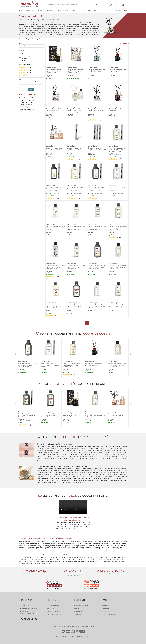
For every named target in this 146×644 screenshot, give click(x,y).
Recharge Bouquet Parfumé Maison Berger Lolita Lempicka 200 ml (118, 228)
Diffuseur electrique (26, 105)
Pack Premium (106, 611)
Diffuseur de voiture (26, 102)
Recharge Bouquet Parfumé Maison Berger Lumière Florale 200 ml (76, 267)
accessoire (26, 56)
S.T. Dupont (67, 10)
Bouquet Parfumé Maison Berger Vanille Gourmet (96, 110)
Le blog (77, 609)
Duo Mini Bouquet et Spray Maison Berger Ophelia (55, 149)
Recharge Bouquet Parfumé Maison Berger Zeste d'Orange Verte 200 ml (118, 306)
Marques (108, 10)
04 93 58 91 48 (25, 606)
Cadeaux (100, 10)
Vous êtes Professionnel (109, 615)
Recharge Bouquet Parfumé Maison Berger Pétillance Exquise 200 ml (118, 267)
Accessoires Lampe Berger (28, 98)
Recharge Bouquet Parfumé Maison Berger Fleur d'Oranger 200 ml (97, 228)
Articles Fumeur (25, 10)
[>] (131, 354)
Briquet (43, 10)
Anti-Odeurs (92, 10)
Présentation (106, 606)
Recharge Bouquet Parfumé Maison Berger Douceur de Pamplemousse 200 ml (76, 228)
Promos (124, 10)
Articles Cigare (52, 10)
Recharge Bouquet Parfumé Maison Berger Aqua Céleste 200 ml (55, 228)
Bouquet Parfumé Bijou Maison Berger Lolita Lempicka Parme (75, 71)
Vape (74, 10)
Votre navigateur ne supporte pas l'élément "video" (73, 507)
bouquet (25, 58)
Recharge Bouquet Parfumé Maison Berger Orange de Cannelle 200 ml (97, 267)
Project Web (87, 636)
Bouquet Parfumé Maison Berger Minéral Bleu (96, 71)
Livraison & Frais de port (54, 615)
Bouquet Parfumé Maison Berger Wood (117, 110)
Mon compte (51, 609)
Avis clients (78, 615)
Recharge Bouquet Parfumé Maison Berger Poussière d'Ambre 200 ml (55, 306)
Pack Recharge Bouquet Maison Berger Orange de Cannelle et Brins (55, 189)
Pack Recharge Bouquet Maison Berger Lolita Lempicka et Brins (117, 150)
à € (32, 82)
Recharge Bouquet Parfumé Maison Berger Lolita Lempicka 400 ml (55, 267)
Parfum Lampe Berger (26, 109)
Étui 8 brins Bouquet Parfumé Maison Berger (75, 149)
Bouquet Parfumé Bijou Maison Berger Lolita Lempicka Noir (54, 71)
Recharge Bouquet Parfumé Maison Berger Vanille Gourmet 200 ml (76, 306)
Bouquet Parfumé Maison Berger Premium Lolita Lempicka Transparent (76, 110)
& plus (25, 67)
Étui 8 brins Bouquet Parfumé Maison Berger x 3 (97, 149)
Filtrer (31, 89)
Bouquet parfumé (37, 39)
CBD (79, 10)
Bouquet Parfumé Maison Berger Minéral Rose (55, 110)
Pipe (60, 10)
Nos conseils (78, 612)
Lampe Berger (26, 39)
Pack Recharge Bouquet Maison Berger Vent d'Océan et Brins (118, 189)
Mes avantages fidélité (54, 611)
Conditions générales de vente (85, 626)
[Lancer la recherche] (97, 5)
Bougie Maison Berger (26, 100)
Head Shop (35, 10)
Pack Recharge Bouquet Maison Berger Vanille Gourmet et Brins (96, 189)
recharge (25, 60)
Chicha (84, 10)
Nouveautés (116, 10)
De (23, 82)
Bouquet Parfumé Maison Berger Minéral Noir (117, 71)
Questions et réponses (81, 606)
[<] (15, 354)
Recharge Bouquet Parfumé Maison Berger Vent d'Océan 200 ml (97, 306)
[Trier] (31, 46)
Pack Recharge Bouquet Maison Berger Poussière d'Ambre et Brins (75, 189)
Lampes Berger (24, 107)
